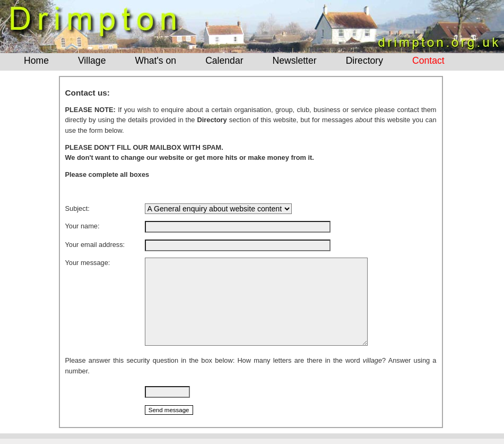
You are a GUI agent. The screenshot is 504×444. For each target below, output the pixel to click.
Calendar (224, 61)
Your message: (88, 263)
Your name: (82, 226)
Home (36, 61)
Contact (428, 61)
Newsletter (295, 61)
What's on (155, 61)
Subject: (77, 208)
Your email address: (95, 245)
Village (92, 61)
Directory (364, 61)
